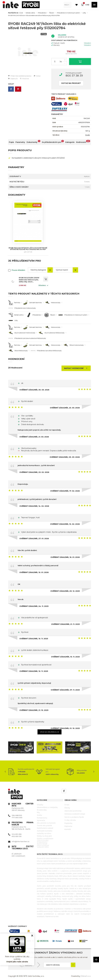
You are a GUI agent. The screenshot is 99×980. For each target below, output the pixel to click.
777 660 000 (17, 814)
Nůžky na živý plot (44, 833)
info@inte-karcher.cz (21, 838)
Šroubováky (42, 807)
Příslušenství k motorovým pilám (68, 13)
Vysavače (41, 817)
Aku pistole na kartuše (46, 820)
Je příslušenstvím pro (53, 142)
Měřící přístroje (43, 842)
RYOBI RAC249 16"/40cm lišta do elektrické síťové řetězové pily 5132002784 (34, 16)
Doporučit (13, 79)
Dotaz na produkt (71, 83)
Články (67, 805)
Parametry (20, 142)
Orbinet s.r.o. (86, 973)
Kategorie (70, 142)
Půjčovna (68, 823)
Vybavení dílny (43, 844)
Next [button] (94, 769)
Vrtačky (40, 802)
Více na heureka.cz (49, 729)
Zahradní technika (45, 828)
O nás (67, 802)
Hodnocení (83, 142)
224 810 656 (17, 831)
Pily (38, 809)
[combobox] (40, 267)
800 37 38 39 (74, 76)
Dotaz (37, 76)
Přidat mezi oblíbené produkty (20, 76)
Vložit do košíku (80, 61)
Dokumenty (34, 142)
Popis (11, 142)
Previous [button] (5, 769)
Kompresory (42, 815)
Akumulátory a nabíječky (47, 804)
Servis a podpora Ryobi (74, 814)
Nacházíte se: (13, 13)
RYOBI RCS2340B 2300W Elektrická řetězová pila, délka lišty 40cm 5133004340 (29, 277)
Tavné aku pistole (44, 822)
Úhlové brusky (43, 837)
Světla (39, 812)
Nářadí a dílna (30, 13)
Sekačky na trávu (44, 830)
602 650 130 (17, 833)
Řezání (52, 13)
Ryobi (88, 135)
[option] (28, 53)
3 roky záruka (70, 817)
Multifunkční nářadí (45, 825)
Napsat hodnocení (76, 365)
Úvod (21, 13)
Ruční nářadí (42, 841)
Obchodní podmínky (73, 808)
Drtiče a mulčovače (45, 835)
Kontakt (68, 826)
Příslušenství (42, 13)
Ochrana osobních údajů (75, 811)
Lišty (84, 13)
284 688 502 (17, 812)
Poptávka (68, 820)
